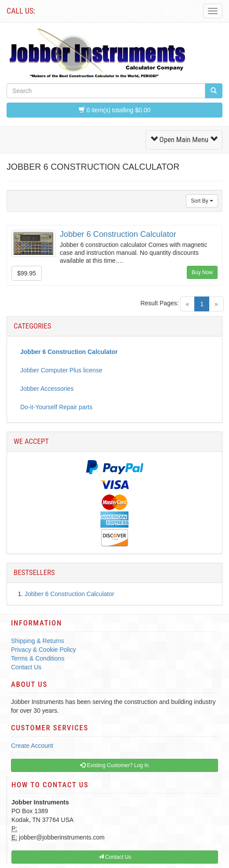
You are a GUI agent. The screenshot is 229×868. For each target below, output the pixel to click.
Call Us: (21, 11)
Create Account (32, 746)
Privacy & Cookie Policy (44, 650)
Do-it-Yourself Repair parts (56, 407)
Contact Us (26, 667)
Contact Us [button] (115, 857)
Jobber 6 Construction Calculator (118, 234)
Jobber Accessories (47, 389)
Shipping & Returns (38, 641)
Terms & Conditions (38, 658)
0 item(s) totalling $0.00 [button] (114, 110)
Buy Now (202, 272)
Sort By (202, 201)
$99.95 (27, 273)
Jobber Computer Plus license (61, 370)
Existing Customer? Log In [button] (114, 765)
